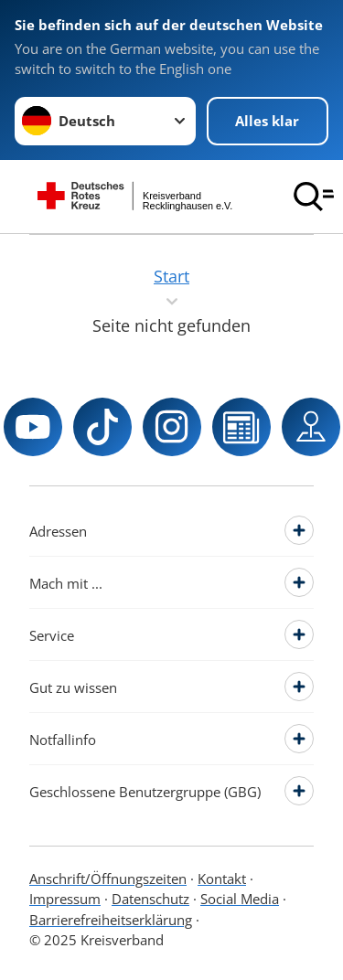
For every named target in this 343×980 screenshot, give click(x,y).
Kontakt (222, 879)
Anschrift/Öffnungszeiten (108, 879)
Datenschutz (150, 899)
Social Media (240, 899)
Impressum (65, 899)
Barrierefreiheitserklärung (111, 920)
